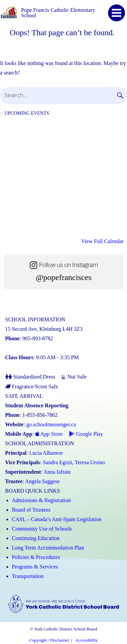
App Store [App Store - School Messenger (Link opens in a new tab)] (49, 434)
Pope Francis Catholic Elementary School (58, 13)
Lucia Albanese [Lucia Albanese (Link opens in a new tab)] (46, 453)
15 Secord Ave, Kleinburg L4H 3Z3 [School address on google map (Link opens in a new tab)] (44, 329)
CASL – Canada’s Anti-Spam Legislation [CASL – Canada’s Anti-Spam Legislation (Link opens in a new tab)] (57, 519)
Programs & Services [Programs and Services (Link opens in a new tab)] (35, 567)
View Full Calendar (102, 241)
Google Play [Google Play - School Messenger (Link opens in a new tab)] (86, 434)
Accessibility (87, 640)
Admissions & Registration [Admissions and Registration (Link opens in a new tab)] (41, 500)
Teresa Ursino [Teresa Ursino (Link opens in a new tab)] (90, 462)
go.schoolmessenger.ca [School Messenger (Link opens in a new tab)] (51, 424)
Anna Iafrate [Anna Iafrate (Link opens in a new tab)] (57, 472)
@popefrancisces (64, 277)
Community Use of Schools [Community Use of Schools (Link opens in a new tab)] (42, 529)
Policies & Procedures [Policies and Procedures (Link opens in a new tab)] (36, 557)
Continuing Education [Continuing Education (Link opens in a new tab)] (36, 538)
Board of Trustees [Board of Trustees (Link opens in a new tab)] (31, 510)
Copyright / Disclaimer (49, 640)
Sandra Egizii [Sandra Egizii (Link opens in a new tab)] (57, 462)
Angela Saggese (43, 481)
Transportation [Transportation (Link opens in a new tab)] (28, 576)
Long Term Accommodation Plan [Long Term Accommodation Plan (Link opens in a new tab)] (48, 548)
